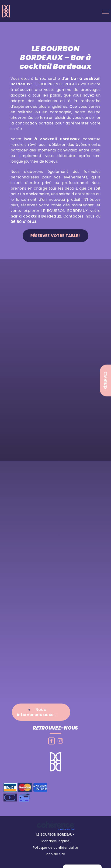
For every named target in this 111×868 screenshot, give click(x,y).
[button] (41, 714)
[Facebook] (52, 743)
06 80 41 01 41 (23, 223)
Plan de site (56, 856)
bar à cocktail (41, 141)
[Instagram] (60, 743)
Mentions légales (56, 843)
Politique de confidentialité (55, 849)
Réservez (105, 380)
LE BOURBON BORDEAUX (55, 836)
